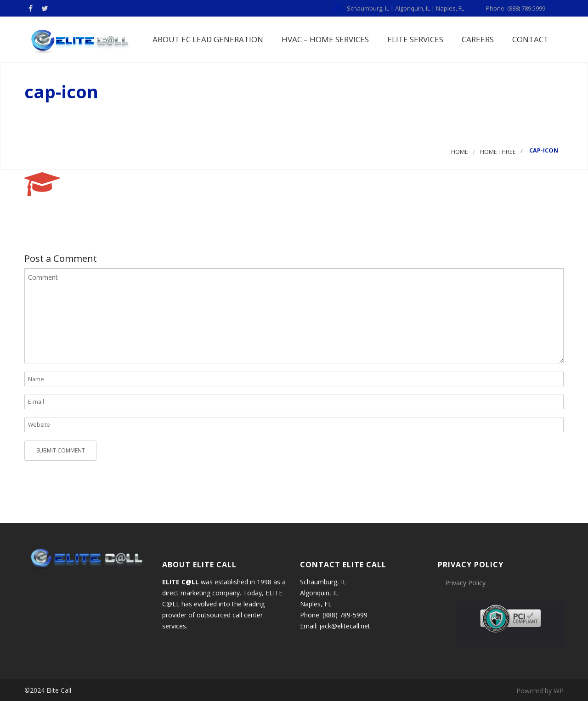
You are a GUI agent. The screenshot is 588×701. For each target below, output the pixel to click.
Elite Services (414, 39)
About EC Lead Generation (207, 39)
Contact (529, 39)
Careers (477, 39)
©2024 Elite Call (48, 691)
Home (460, 152)
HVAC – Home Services (324, 39)
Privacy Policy (465, 583)
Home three (498, 152)
